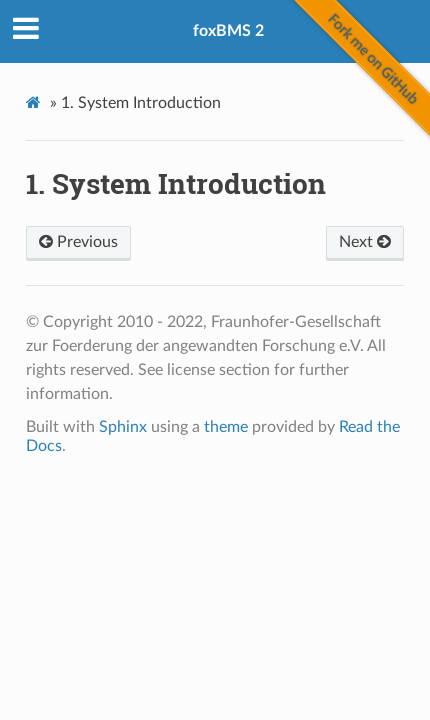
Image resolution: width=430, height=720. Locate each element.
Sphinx (123, 427)
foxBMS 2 (228, 31)
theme (226, 427)
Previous (78, 242)
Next (365, 242)
